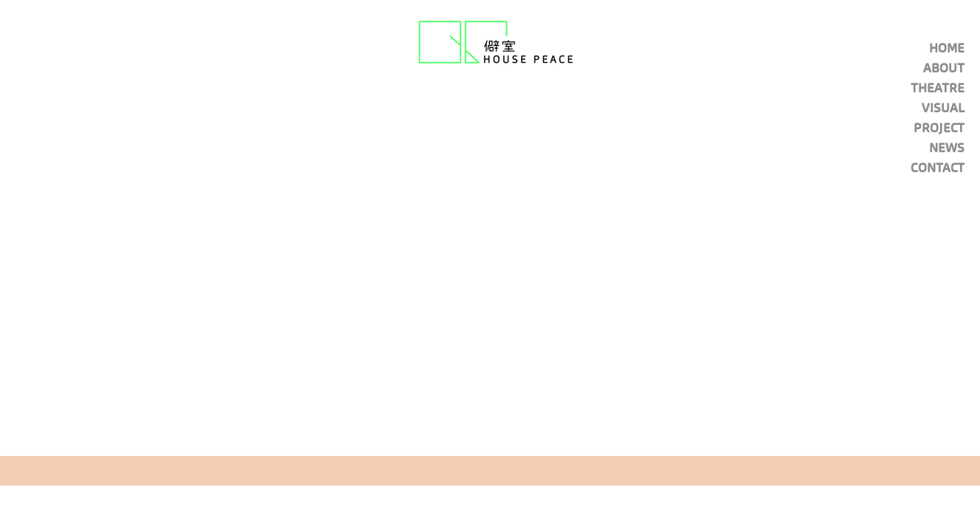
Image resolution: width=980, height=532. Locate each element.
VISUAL (943, 108)
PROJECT (939, 128)
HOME (947, 48)
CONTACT (938, 168)
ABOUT (944, 68)
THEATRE (938, 88)
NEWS (947, 148)
